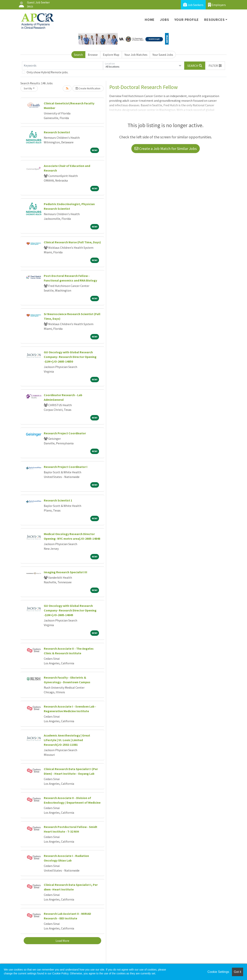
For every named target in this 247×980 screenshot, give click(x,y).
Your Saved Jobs (163, 55)
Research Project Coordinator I (66, 467)
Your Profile (187, 20)
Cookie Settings (218, 972)
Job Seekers (193, 5)
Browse (93, 55)
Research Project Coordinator (65, 433)
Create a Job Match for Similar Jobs (166, 148)
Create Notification (88, 88)
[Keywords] (63, 66)
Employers (217, 5)
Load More (62, 941)
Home (150, 20)
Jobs (164, 20)
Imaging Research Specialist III (66, 572)
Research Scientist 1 (58, 500)
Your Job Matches (136, 55)
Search (78, 55)
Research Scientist (57, 132)
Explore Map (111, 55)
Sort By (28, 88)
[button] (215, 66)
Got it (238, 972)
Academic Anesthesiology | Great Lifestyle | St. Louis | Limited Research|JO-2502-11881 (67, 740)
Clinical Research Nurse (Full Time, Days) (72, 242)
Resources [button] (214, 20)
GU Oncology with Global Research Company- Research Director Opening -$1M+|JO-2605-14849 (70, 610)
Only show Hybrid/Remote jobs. (47, 72)
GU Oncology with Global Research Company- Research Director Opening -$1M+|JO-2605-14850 (70, 357)
